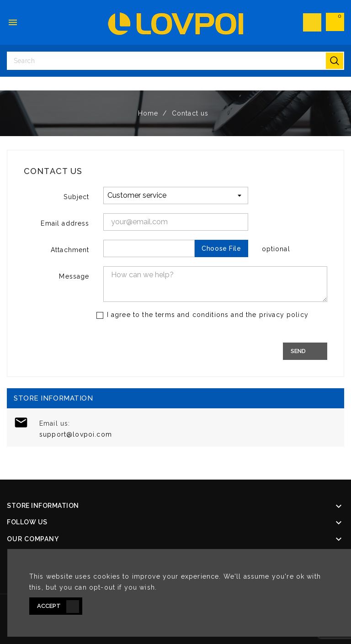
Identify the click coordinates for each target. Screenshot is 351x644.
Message (74, 276)
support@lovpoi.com (76, 434)
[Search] (175, 61)
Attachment (70, 250)
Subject (76, 197)
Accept (49, 606)
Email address (65, 223)
